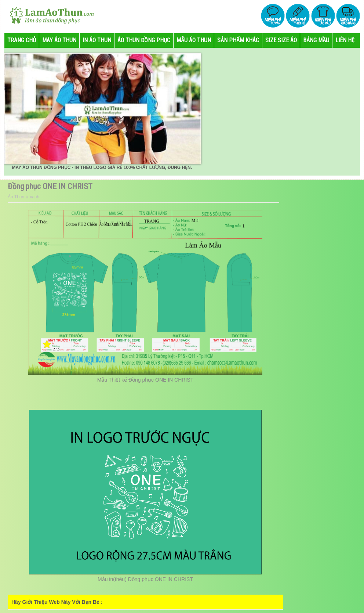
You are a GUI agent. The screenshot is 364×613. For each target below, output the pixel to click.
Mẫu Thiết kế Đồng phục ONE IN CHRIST (145, 380)
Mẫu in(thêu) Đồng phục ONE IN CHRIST (145, 579)
